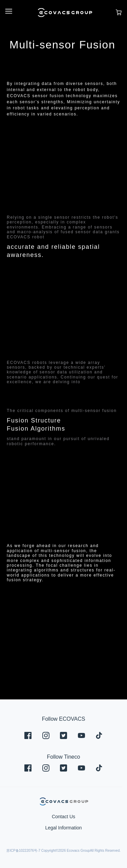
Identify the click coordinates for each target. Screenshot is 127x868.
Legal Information (63, 828)
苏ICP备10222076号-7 (23, 851)
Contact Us (63, 817)
